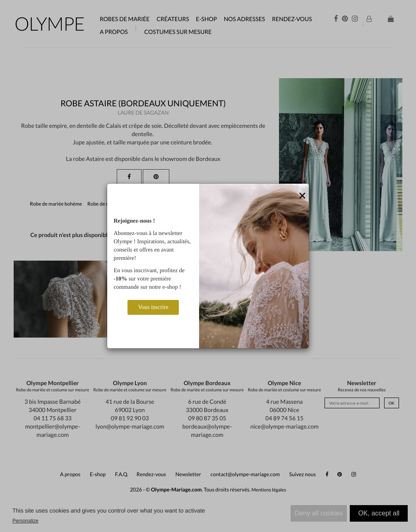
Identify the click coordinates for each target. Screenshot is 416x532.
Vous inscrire (153, 307)
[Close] (303, 196)
